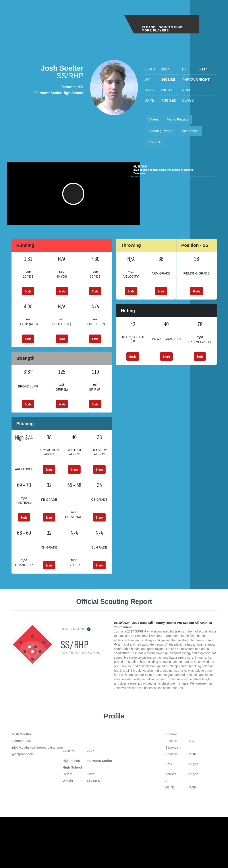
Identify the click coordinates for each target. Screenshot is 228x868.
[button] (74, 199)
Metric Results (180, 120)
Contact (155, 145)
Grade (161, 299)
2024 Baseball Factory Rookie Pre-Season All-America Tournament (173, 173)
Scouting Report (161, 132)
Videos (154, 120)
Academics (193, 132)
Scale (28, 299)
